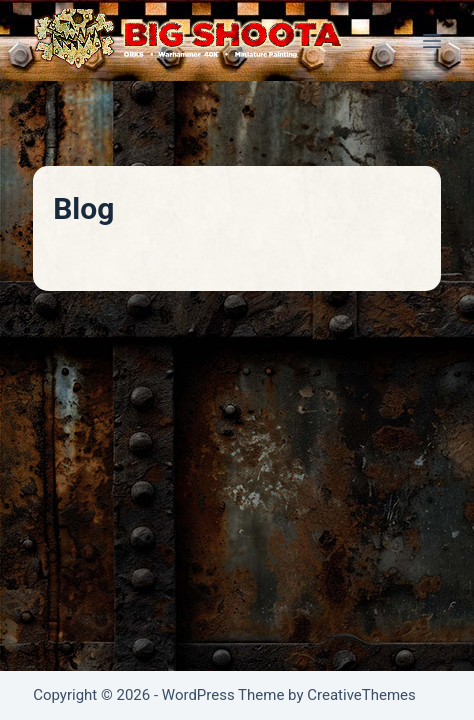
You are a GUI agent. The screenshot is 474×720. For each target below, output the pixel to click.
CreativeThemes (361, 695)
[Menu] (432, 41)
